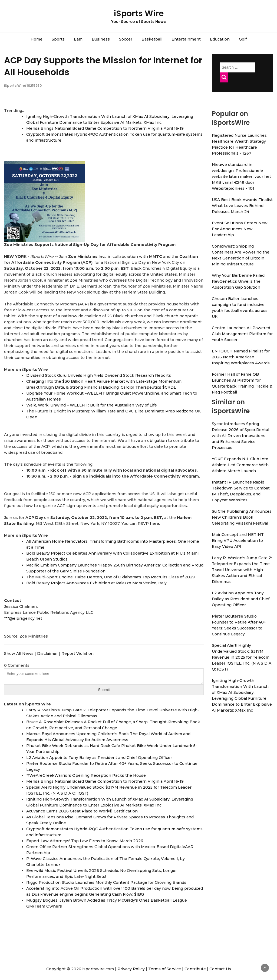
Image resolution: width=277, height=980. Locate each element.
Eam (78, 39)
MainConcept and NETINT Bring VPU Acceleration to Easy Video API (238, 541)
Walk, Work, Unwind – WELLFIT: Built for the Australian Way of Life (92, 405)
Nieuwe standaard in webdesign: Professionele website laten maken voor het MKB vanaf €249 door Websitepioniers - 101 (241, 176)
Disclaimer (47, 654)
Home (37, 39)
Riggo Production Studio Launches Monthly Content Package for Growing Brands (106, 882)
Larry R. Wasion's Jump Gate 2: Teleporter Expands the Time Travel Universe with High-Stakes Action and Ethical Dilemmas (242, 570)
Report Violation (78, 654)
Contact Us (220, 969)
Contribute (195, 969)
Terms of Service (165, 969)
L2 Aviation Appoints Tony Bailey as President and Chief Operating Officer (99, 758)
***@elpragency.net (23, 618)
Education (220, 39)
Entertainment (186, 39)
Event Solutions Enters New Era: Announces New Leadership (240, 229)
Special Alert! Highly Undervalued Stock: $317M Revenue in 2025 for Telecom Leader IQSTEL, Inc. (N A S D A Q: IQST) (242, 657)
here (154, 524)
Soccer (126, 39)
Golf (243, 39)
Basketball (152, 39)
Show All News (19, 654)
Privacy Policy (131, 969)
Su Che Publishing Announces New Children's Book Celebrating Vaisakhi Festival (242, 517)
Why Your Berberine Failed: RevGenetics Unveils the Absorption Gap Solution (239, 281)
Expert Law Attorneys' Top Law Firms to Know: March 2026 (85, 841)
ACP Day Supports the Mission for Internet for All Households (103, 66)
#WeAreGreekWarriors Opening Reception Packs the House (86, 775)
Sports (58, 39)
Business (101, 39)
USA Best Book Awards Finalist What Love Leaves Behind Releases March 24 (242, 206)
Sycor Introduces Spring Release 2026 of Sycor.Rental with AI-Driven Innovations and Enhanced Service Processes (240, 436)
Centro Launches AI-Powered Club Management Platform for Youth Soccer (242, 334)
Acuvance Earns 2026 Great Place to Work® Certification (82, 811)
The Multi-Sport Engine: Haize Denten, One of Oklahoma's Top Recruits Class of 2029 (111, 577)
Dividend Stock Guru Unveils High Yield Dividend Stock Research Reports (99, 375)
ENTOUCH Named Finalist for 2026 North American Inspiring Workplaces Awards (241, 357)
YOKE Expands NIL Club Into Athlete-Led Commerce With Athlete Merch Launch (240, 465)
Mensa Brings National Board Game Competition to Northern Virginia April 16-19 (105, 128)
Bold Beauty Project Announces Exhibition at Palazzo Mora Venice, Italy (96, 583)
